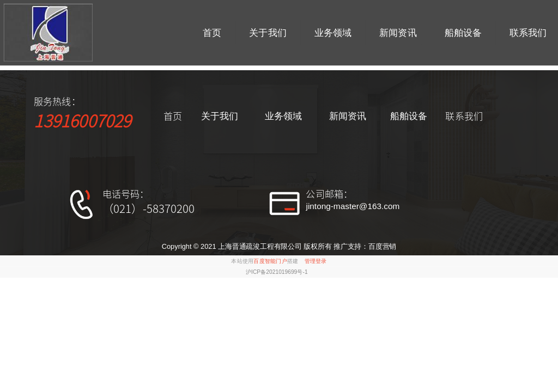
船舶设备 (463, 32)
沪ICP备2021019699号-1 (277, 272)
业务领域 (333, 32)
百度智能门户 (270, 261)
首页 (212, 32)
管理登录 (316, 261)
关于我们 (268, 32)
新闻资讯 (398, 32)
